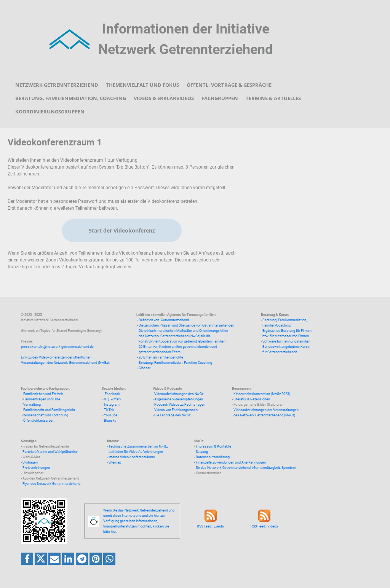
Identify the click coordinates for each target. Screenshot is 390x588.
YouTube (111, 415)
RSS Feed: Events (210, 526)
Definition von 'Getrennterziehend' (164, 320)
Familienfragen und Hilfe (42, 399)
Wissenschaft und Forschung (46, 415)
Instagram (112, 405)
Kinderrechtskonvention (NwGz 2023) (262, 394)
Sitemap (115, 462)
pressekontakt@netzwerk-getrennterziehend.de (57, 347)
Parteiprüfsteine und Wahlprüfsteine (50, 452)
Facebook (112, 394)
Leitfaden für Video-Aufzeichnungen (136, 452)
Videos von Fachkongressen (176, 410)
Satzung (202, 452)
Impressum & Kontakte (213, 446)
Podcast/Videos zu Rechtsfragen (180, 405)
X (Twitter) (112, 399)
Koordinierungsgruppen (50, 112)
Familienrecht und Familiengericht (49, 410)
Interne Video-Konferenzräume (132, 457)
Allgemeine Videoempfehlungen (179, 399)
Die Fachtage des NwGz (172, 415)
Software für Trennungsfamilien (286, 341)
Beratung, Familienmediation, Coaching (71, 98)
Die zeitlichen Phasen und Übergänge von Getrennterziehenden (186, 325)
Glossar (145, 368)
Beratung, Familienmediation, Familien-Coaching (175, 363)
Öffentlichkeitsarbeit (39, 421)
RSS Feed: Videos (264, 526)
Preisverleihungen (36, 468)
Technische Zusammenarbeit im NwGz (138, 446)
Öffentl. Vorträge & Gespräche (229, 85)
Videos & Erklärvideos (164, 98)
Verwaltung (32, 405)
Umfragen (30, 462)
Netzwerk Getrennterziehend (57, 85)
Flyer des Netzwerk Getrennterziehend (51, 484)
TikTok (109, 410)
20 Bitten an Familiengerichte (161, 357)
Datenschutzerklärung (213, 457)
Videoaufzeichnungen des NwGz (179, 394)
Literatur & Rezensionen (252, 399)
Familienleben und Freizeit (43, 394)
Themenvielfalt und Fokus (142, 85)
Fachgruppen (220, 98)
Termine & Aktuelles (273, 98)
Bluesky (110, 421)
